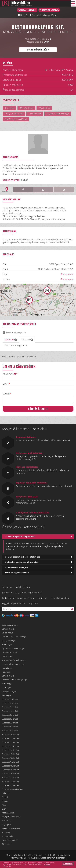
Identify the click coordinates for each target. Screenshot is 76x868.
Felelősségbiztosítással (11, 828)
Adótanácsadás (8, 813)
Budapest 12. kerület (10, 742)
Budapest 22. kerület (10, 781)
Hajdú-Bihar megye (10, 652)
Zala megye (6, 695)
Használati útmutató (60, 598)
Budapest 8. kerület (10, 727)
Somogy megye (8, 676)
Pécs (4, 805)
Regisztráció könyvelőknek (45, 15)
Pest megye (7, 672)
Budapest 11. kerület (10, 738)
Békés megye (7, 633)
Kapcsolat (33, 603)
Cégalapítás (7, 824)
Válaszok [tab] (27, 339)
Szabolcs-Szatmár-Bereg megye (15, 680)
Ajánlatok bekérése (28, 10)
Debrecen (6, 793)
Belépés (24, 15)
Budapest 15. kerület (10, 754)
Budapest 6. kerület (10, 719)
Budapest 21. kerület (10, 778)
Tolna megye (7, 684)
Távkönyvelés (7, 844)
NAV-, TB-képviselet (10, 840)
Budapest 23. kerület (10, 785)
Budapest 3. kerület (10, 707)
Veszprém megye (9, 691)
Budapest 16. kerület (10, 758)
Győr (4, 809)
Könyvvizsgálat (8, 836)
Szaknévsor (7, 587)
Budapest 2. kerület (10, 703)
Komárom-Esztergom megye (13, 664)
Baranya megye (8, 629)
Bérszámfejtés (8, 821)
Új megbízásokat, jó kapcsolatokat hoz (22, 557)
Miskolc (5, 801)
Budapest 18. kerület (10, 766)
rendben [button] (68, 864)
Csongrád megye (9, 641)
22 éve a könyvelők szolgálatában (20, 536)
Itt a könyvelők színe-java (17, 567)
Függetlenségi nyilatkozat (14, 603)
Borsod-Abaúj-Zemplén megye (14, 637)
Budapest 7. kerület (10, 723)
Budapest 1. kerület (10, 699)
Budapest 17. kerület (10, 762)
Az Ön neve (9, 374)
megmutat (67, 274)
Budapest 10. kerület (10, 734)
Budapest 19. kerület (10, 770)
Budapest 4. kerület (10, 711)
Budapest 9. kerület (10, 731)
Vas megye (6, 688)
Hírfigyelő (42, 598)
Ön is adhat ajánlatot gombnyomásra (22, 562)
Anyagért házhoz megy (11, 817)
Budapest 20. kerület (10, 774)
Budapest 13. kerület (10, 746)
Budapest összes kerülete (12, 789)
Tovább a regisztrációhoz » (17, 573)
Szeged (5, 797)
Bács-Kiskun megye (10, 625)
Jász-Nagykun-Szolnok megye (14, 660)
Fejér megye (7, 644)
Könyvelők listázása (50, 10)
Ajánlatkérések (23, 587)
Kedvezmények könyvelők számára (18, 598)
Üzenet (6, 394)
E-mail (6, 384)
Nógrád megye (8, 668)
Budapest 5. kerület (10, 715)
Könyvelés (6, 832)
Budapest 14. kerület (10, 750)
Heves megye (7, 656)
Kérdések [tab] (11, 339)
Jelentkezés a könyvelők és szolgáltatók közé (22, 592)
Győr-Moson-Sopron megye (13, 648)
